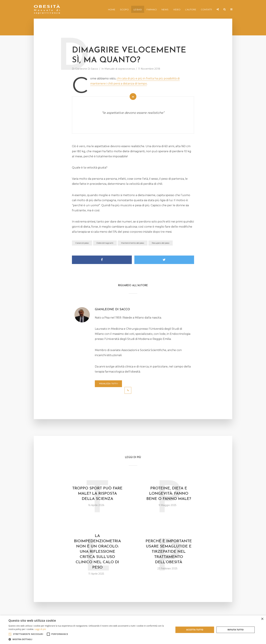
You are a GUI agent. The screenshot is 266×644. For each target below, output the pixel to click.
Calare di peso (82, 243)
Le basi (138, 9)
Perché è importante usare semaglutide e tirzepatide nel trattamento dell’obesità (169, 552)
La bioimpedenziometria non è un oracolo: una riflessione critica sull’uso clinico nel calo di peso (97, 552)
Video (177, 9)
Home (112, 9)
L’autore (191, 9)
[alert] (133, 630)
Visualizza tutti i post (108, 385)
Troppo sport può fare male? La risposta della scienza (97, 494)
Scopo (124, 9)
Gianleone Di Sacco (87, 69)
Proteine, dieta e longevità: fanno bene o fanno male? (169, 494)
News (165, 9)
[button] (10, 634)
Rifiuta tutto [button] (236, 630)
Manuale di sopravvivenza (120, 69)
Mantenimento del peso (133, 243)
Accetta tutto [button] (195, 630)
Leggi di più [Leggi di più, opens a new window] (40, 629)
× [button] (262, 619)
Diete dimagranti (105, 243)
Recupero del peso (161, 243)
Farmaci (152, 9)
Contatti (206, 9)
